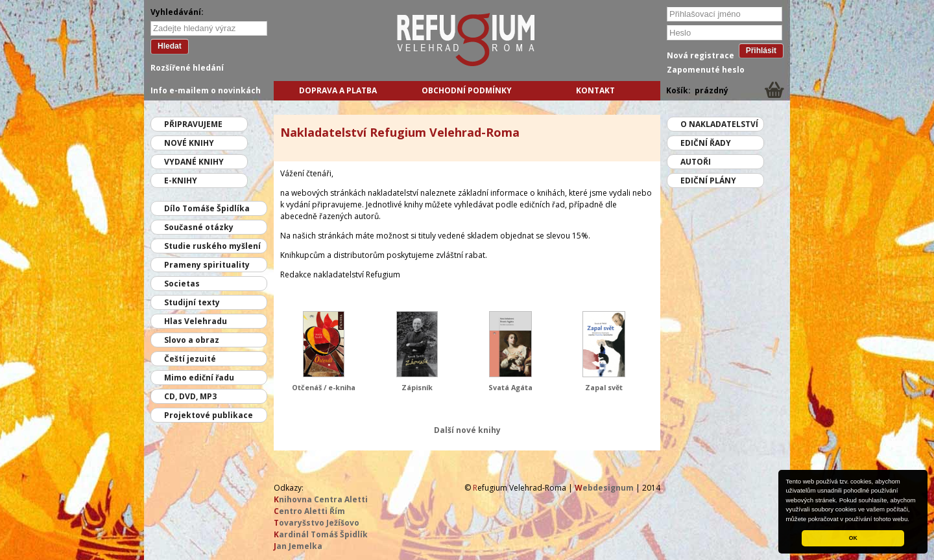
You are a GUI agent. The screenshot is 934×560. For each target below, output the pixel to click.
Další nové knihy (467, 430)
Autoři (696, 162)
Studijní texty (192, 302)
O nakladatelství (719, 124)
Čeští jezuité (190, 359)
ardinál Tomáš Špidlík (321, 534)
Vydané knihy (194, 162)
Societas (182, 284)
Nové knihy (189, 143)
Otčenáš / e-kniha (324, 387)
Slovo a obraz (192, 340)
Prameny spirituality (207, 265)
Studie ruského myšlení (212, 246)
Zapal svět (604, 387)
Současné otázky (199, 227)
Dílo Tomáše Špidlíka (207, 208)
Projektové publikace (209, 415)
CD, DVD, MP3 (190, 396)
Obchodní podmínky (467, 90)
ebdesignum (604, 488)
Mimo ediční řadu (199, 378)
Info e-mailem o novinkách (206, 90)
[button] (913, 520)
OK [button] (853, 538)
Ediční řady (706, 143)
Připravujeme (193, 124)
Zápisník (417, 387)
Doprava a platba (338, 90)
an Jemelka (298, 546)
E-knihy (181, 181)
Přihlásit (761, 51)
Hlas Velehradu (196, 321)
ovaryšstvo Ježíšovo (317, 523)
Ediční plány (708, 181)
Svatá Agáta (510, 387)
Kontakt (595, 90)
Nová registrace (700, 55)
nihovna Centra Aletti (321, 499)
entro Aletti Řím (309, 511)
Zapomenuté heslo (706, 70)
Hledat (170, 46)
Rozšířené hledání (187, 68)
